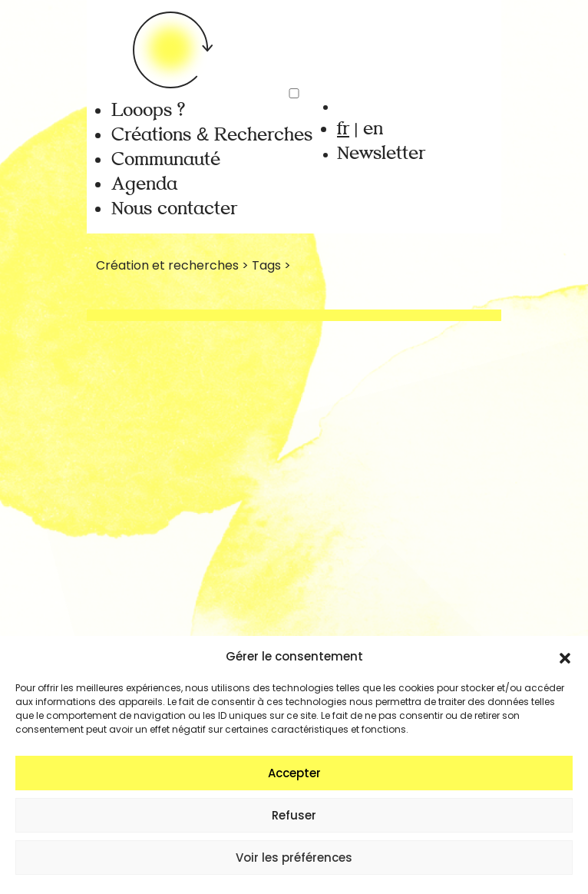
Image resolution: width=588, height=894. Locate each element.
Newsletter (381, 153)
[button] (565, 657)
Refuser (294, 815)
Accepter (294, 773)
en (373, 129)
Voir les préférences (294, 858)
